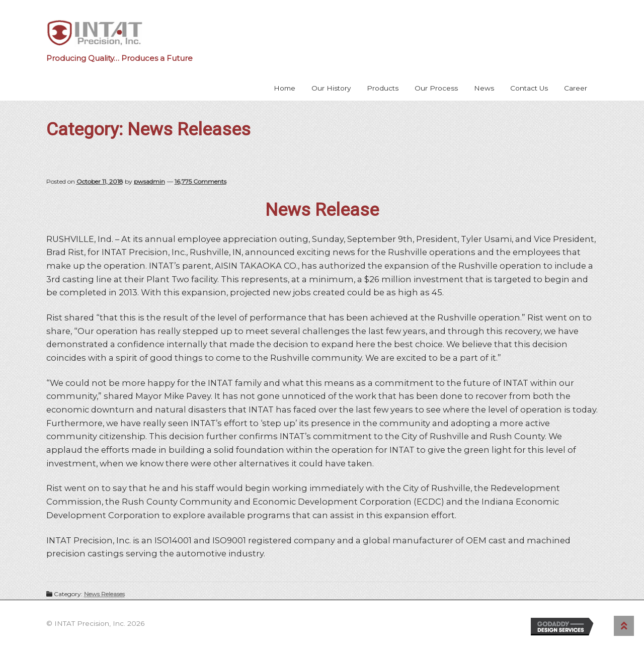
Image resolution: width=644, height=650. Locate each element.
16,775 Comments (200, 181)
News (484, 88)
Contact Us (529, 88)
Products (383, 88)
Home (285, 88)
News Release (322, 210)
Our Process (436, 88)
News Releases (104, 594)
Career (576, 88)
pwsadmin (149, 181)
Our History (331, 88)
